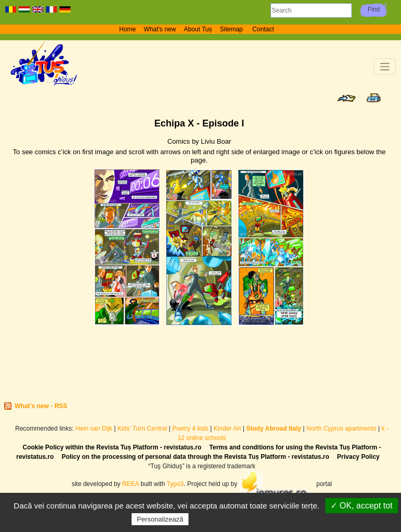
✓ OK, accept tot (362, 506)
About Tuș (198, 29)
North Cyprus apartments (341, 429)
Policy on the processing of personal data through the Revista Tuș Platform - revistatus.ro (196, 457)
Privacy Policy (358, 457)
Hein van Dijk (94, 429)
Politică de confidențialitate (237, 519)
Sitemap (232, 29)
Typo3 (175, 484)
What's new (160, 29)
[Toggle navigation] (385, 67)
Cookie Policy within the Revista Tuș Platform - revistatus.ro (112, 447)
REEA (131, 484)
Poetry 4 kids (190, 429)
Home (127, 29)
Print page (374, 98)
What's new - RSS (41, 406)
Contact (263, 29)
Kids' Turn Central (142, 429)
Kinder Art (227, 429)
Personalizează (160, 519)
